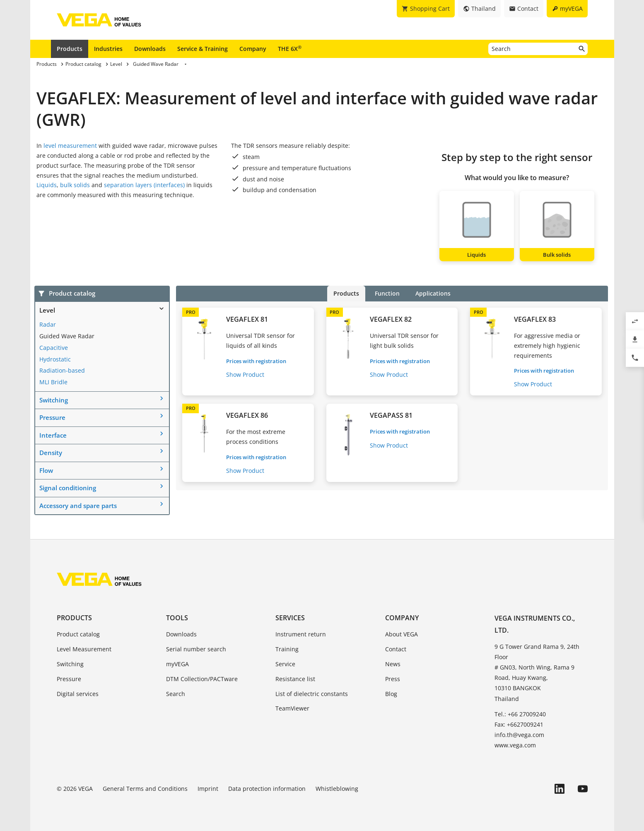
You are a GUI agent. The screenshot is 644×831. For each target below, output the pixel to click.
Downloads (150, 49)
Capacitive (54, 348)
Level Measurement (84, 649)
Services (290, 618)
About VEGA (402, 634)
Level (47, 310)
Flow (46, 470)
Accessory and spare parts (78, 506)
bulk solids (75, 185)
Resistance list (295, 679)
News (393, 664)
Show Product (245, 375)
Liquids (47, 185)
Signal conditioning (68, 488)
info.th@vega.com (519, 735)
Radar (48, 324)
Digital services (78, 694)
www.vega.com (515, 745)
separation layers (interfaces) (144, 185)
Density (51, 453)
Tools (177, 618)
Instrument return (301, 634)
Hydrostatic (55, 359)
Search (176, 694)
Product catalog (78, 634)
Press (393, 679)
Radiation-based (62, 370)
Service (285, 664)
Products (70, 49)
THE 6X (290, 48)
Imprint (208, 789)
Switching (54, 400)
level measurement (71, 146)
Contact (396, 649)
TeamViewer (292, 708)
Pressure (52, 417)
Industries (108, 49)
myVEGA (177, 664)
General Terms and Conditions (145, 789)
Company (253, 49)
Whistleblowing (337, 789)
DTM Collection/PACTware (202, 679)
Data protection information (267, 789)
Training (287, 649)
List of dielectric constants (312, 694)
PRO (191, 312)
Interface (53, 435)
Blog (391, 694)
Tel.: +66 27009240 (520, 714)
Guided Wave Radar (67, 336)
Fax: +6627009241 (519, 724)
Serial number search (196, 649)
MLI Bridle (53, 382)
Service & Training (203, 49)
